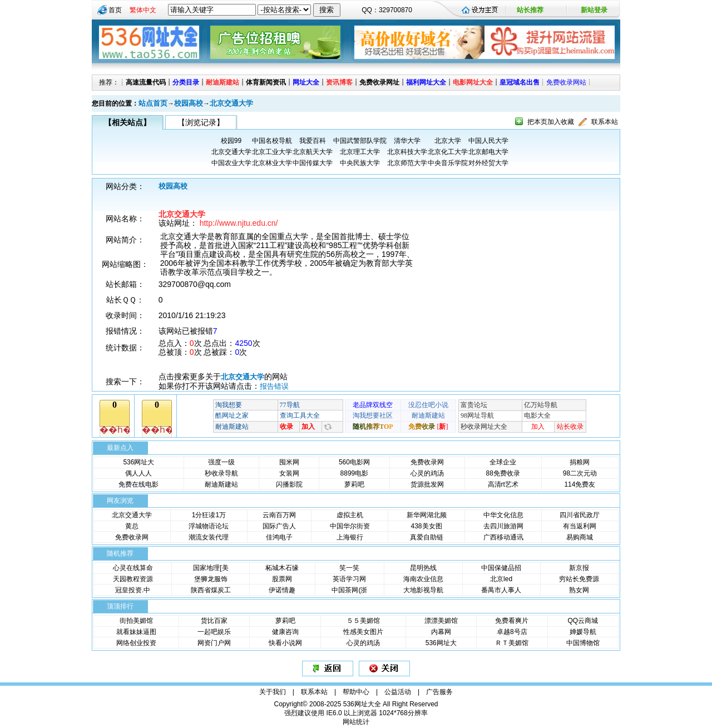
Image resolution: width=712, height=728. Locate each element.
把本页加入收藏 (551, 122)
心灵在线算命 (133, 568)
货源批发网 (427, 484)
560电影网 (354, 462)
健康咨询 (285, 632)
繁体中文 (143, 10)
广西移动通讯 (503, 537)
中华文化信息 (503, 515)
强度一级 (221, 462)
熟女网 (579, 590)
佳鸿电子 (279, 537)
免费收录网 (427, 462)
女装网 (289, 473)
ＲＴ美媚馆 (512, 643)
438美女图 (427, 526)
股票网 (282, 579)
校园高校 (189, 103)
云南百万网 (279, 515)
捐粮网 (580, 462)
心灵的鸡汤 (427, 473)
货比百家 (214, 621)
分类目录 (186, 82)
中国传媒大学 (313, 163)
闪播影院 (289, 484)
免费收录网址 (379, 82)
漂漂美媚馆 (441, 621)
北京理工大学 (360, 152)
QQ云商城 (583, 621)
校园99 (231, 141)
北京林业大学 (272, 163)
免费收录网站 (566, 82)
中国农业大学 (231, 163)
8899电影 (355, 473)
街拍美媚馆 (136, 621)
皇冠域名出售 (520, 82)
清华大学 (407, 141)
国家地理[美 (211, 568)
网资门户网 (214, 643)
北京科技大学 (407, 152)
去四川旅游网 (503, 526)
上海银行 (350, 537)
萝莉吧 (354, 484)
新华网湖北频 (427, 515)
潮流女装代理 (209, 537)
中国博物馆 (583, 643)
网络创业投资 (136, 643)
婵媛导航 (583, 632)
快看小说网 (285, 643)
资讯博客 (339, 82)
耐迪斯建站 (222, 82)
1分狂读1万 (209, 515)
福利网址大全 (426, 82)
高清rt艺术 (503, 484)
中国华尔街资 (350, 526)
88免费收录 (503, 473)
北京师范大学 (407, 163)
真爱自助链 (427, 537)
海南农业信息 (423, 579)
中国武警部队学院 (360, 141)
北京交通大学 (231, 103)
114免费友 (580, 484)
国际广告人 (279, 526)
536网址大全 (362, 704)
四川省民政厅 (580, 515)
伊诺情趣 (282, 590)
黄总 (132, 526)
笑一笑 (349, 568)
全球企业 (503, 462)
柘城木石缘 (282, 568)
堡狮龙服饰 (211, 579)
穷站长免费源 (579, 579)
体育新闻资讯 (266, 82)
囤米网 (289, 462)
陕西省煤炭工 (211, 590)
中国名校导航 (272, 141)
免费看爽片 (512, 621)
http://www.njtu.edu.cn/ (239, 223)
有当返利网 (580, 526)
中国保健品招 (501, 568)
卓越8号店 (512, 632)
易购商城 (580, 537)
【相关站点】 (127, 122)
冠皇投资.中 (133, 590)
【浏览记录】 (201, 122)
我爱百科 (313, 141)
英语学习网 (349, 579)
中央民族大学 (360, 163)
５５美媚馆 (363, 621)
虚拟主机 (350, 515)
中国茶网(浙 (349, 590)
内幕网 (441, 632)
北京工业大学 (272, 152)
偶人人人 (139, 473)
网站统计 (356, 722)
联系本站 (605, 122)
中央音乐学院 (448, 163)
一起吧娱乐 (214, 632)
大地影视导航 (423, 590)
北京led (501, 579)
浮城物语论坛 (209, 526)
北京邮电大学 (488, 152)
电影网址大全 (473, 82)
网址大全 (306, 82)
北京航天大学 (313, 152)
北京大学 (448, 141)
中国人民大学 (488, 141)
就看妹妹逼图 (136, 632)
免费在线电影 (139, 484)
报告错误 (274, 386)
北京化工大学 (448, 152)
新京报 (579, 568)
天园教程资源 (133, 579)
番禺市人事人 (501, 590)
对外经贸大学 (488, 163)
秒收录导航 (221, 473)
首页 (115, 10)
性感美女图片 (363, 632)
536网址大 (139, 462)
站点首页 (153, 103)
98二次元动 (580, 473)
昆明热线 (423, 568)
